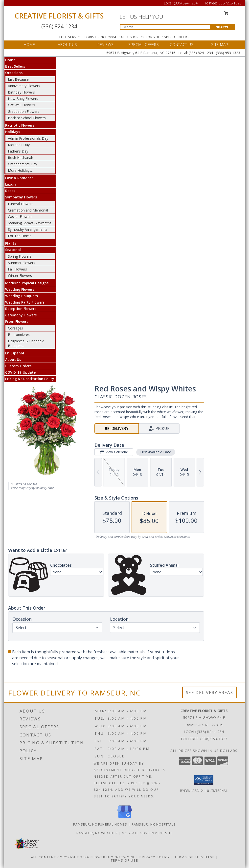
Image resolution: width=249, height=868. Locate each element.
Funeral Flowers (21, 204)
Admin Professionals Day (28, 138)
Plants (11, 243)
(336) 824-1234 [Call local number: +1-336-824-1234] (210, 732)
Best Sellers (15, 66)
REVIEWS (106, 44)
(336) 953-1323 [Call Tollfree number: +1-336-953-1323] (230, 3)
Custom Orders (18, 366)
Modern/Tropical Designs (27, 283)
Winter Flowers (20, 276)
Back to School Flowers (27, 118)
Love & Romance (19, 178)
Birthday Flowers (21, 92)
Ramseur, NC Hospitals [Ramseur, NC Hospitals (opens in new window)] (154, 824)
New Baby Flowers (23, 99)
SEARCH (223, 27)
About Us (13, 359)
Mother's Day (19, 145)
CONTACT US (182, 44)
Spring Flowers (20, 256)
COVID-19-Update (20, 372)
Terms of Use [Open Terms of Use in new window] (124, 860)
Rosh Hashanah (21, 158)
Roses (10, 191)
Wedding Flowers (20, 289)
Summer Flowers (22, 263)
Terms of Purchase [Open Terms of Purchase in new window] (195, 857)
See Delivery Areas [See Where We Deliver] (210, 692)
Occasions (14, 73)
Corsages (15, 328)
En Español (15, 353)
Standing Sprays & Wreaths (30, 223)
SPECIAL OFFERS (144, 44)
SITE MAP (220, 44)
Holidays (13, 132)
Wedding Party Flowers (25, 302)
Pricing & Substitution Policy (30, 379)
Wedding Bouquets (22, 296)
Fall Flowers (17, 269)
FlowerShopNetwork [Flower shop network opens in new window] (113, 857)
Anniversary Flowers (24, 86)
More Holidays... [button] (21, 170)
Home (10, 60)
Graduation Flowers (24, 111)
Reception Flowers (21, 309)
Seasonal (13, 250)
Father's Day (18, 151)
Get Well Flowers (21, 105)
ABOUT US (68, 44)
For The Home (20, 236)
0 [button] (228, 13)
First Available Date (155, 452)
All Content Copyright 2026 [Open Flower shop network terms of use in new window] (60, 857)
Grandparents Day (23, 164)
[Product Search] (165, 27)
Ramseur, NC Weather (97, 833)
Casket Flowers (20, 217)
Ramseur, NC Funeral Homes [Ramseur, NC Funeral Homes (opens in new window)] (100, 824)
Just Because (18, 79)
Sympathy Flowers (21, 197)
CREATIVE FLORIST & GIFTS (59, 16)
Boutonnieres (19, 335)
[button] (204, 780)
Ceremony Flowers (21, 315)
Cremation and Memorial (28, 210)
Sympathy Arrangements (28, 229)
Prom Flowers (17, 321)
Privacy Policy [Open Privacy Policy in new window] (155, 857)
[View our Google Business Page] (125, 818)
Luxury (11, 184)
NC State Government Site (147, 833)
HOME (29, 44)
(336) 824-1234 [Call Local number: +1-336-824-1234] (186, 3)
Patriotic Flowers (20, 125)
